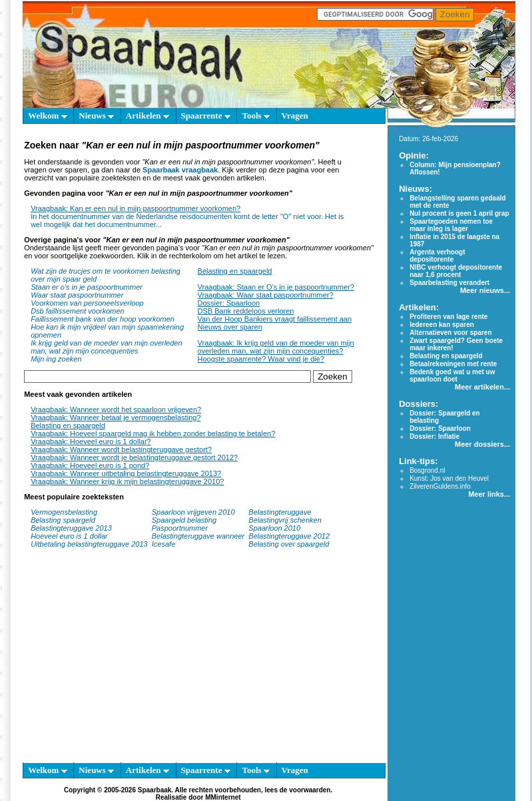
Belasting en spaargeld (235, 271)
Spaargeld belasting (184, 520)
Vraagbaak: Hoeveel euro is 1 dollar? (91, 441)
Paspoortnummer (180, 528)
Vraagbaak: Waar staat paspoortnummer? (266, 295)
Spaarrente (206, 116)
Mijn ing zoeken (56, 359)
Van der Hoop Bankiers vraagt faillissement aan (275, 319)
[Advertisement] (198, 662)
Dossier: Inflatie (434, 436)
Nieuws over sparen (230, 327)
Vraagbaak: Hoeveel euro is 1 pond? (90, 465)
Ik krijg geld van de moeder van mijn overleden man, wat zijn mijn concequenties (106, 347)
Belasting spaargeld (63, 520)
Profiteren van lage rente (448, 317)
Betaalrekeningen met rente (453, 364)
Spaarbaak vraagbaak (180, 170)
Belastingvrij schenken (285, 520)
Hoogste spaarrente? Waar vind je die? (261, 359)
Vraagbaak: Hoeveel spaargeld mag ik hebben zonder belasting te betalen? (153, 433)
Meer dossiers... (482, 444)
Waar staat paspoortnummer (77, 295)
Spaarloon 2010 (275, 528)
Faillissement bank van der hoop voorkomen (103, 319)
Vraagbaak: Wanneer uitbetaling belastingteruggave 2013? (126, 473)
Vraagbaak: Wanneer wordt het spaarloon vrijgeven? (116, 409)
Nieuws (96, 116)
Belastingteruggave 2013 (71, 528)
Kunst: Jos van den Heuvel (449, 478)
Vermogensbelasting (64, 512)
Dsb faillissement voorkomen (78, 311)
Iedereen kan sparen (442, 325)
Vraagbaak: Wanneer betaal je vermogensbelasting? (116, 417)
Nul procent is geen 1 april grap (459, 213)
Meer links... (489, 494)
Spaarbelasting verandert (449, 283)
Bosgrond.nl (427, 470)
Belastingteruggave (280, 512)
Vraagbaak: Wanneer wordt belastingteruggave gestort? (121, 449)
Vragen (295, 116)
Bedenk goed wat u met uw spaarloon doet (452, 376)
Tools (255, 116)
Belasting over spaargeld (289, 544)
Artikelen (147, 116)
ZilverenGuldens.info (440, 486)
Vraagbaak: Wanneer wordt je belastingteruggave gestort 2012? (134, 457)
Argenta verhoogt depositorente (437, 256)
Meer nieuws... (485, 290)
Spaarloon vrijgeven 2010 (193, 512)
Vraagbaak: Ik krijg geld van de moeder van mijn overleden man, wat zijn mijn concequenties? (276, 347)
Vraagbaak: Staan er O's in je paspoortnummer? (276, 287)
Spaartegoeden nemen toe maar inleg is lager (451, 225)
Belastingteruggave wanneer (198, 536)
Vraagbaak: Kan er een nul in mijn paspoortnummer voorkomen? (135, 208)
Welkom (47, 116)
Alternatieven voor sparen (450, 333)
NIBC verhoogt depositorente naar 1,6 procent (456, 271)
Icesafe (163, 544)
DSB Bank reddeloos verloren (246, 311)
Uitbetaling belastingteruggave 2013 (89, 544)
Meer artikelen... (482, 387)
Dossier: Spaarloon (229, 303)
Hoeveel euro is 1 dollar (69, 536)
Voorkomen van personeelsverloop (87, 303)
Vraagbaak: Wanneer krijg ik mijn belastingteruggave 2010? (127, 481)
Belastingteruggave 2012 (289, 536)
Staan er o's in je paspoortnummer (87, 287)
